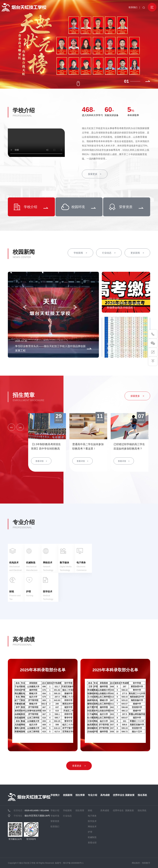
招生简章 (24, 395)
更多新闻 (137, 253)
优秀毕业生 (119, 795)
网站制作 (136, 863)
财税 (90, 810)
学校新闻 (80, 253)
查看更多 (79, 766)
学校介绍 (24, 110)
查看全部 (92, 843)
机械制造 (92, 837)
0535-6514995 (32, 810)
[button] (148, 81)
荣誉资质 (55, 821)
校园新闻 (24, 252)
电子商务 (92, 816)
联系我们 (133, 7)
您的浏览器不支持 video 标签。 (36, 143)
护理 (90, 832)
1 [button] (128, 81)
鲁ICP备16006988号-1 (73, 863)
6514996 (45, 810)
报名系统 (142, 795)
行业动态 (109, 253)
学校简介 (55, 795)
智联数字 (146, 863)
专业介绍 (24, 522)
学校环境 (55, 816)
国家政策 (130, 795)
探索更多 (95, 174)
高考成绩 (24, 639)
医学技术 (92, 821)
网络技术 (92, 826)
